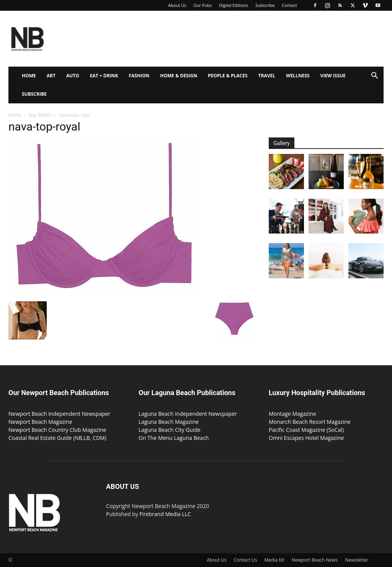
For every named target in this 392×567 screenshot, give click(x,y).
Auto (73, 76)
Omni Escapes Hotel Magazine (306, 438)
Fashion (139, 76)
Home (29, 76)
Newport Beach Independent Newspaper (59, 414)
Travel (267, 76)
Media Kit (274, 560)
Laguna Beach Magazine (169, 422)
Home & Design (179, 76)
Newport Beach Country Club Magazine (57, 430)
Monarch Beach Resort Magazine (310, 422)
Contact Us (246, 560)
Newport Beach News (315, 560)
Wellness (298, 76)
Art (51, 76)
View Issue (333, 76)
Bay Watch (40, 115)
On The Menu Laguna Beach (174, 438)
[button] (374, 76)
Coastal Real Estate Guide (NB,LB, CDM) (57, 438)
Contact (289, 5)
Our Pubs (203, 5)
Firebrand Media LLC (165, 514)
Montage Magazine (292, 414)
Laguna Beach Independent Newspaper (188, 414)
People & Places (228, 76)
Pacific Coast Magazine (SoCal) (306, 430)
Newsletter (357, 560)
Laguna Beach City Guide (170, 430)
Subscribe (265, 5)
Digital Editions (234, 5)
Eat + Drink (104, 76)
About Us (177, 5)
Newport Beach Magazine (40, 422)
